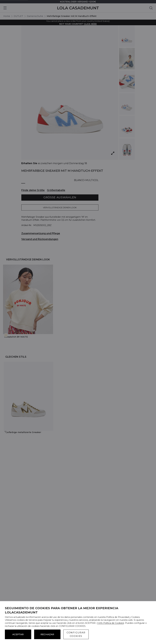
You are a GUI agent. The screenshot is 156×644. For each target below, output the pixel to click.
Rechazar (47, 634)
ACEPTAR (18, 634)
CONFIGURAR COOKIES (76, 634)
